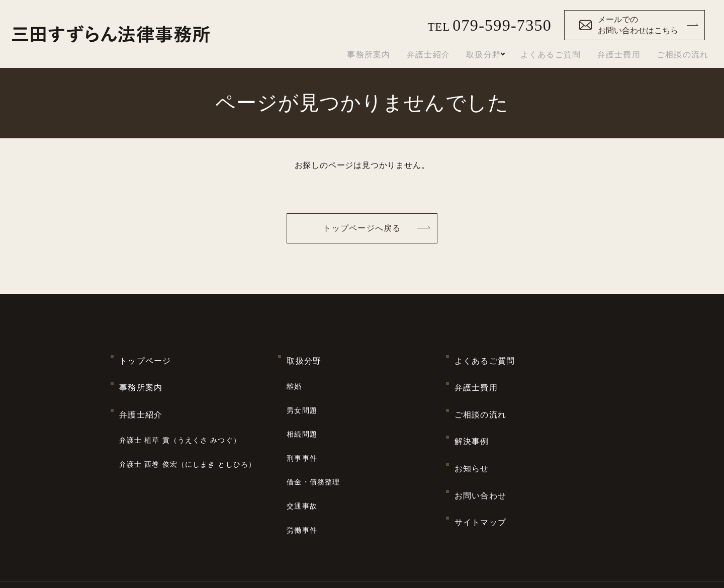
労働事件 (302, 477)
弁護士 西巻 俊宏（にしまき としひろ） (188, 430)
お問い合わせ (481, 452)
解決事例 (472, 414)
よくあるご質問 (551, 55)
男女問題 (302, 392)
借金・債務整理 (313, 444)
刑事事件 (302, 427)
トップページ (145, 357)
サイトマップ (481, 472)
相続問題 (302, 409)
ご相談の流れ (683, 55)
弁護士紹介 (423, 55)
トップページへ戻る (362, 228)
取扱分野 (478, 55)
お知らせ (472, 433)
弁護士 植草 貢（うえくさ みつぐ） (180, 413)
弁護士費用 (619, 55)
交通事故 (302, 460)
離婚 (294, 375)
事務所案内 (364, 55)
